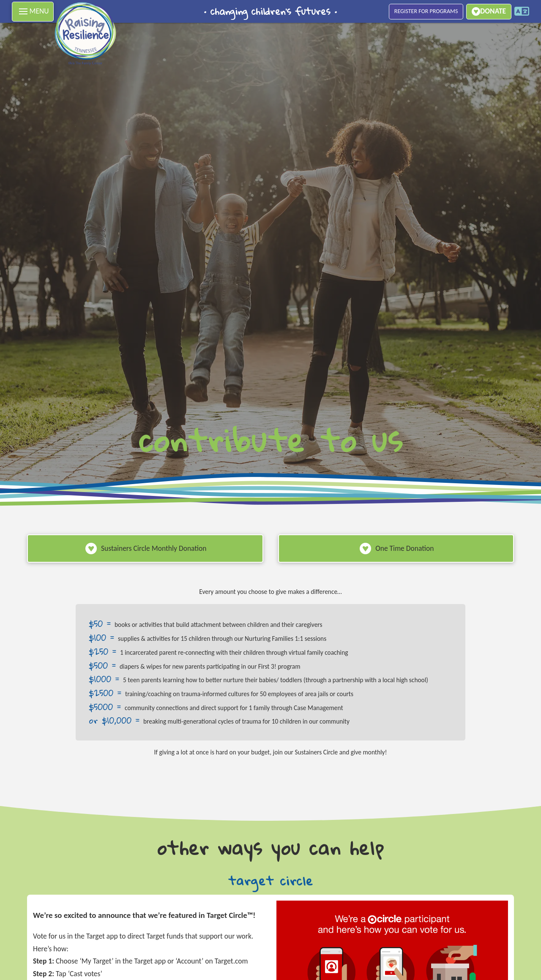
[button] (33, 12)
